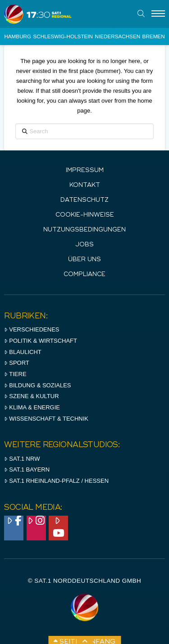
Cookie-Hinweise (85, 215)
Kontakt (85, 185)
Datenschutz (84, 200)
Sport (16, 363)
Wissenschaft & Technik (46, 419)
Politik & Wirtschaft (41, 341)
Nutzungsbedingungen (84, 230)
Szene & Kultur (31, 396)
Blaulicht (23, 352)
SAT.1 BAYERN (27, 469)
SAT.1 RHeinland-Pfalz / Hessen (56, 481)
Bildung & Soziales (37, 385)
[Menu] (158, 14)
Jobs (84, 245)
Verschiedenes (32, 329)
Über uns (84, 260)
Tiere (15, 374)
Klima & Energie (32, 407)
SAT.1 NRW (22, 459)
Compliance (84, 274)
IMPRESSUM (85, 170)
